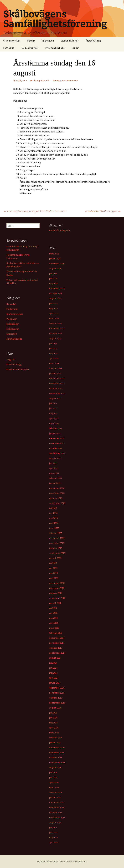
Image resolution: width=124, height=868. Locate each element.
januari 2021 (55, 483)
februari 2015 (56, 793)
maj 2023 (53, 353)
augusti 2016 (55, 708)
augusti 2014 (55, 822)
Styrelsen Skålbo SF (55, 48)
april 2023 (54, 358)
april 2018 (54, 623)
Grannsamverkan (12, 41)
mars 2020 (54, 528)
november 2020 (57, 493)
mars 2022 (54, 423)
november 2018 (57, 588)
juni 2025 (53, 279)
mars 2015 (54, 788)
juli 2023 (53, 343)
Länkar (75, 48)
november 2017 (57, 643)
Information (48, 41)
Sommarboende (14, 339)
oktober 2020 (56, 498)
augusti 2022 (55, 398)
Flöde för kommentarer (18, 369)
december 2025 (57, 264)
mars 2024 (54, 319)
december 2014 (57, 802)
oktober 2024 (56, 294)
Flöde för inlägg (14, 364)
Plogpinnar (12, 319)
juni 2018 (53, 613)
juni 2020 (53, 513)
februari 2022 (56, 428)
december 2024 (57, 289)
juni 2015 (53, 778)
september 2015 (57, 763)
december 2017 (57, 638)
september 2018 (57, 598)
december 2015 (57, 748)
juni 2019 (53, 568)
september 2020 (57, 503)
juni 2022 (53, 408)
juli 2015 (53, 773)
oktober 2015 (56, 758)
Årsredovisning (93, 41)
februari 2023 (56, 368)
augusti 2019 (55, 558)
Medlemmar (12, 309)
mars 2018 (54, 628)
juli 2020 (53, 508)
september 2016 (57, 703)
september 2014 (57, 817)
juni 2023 (53, 348)
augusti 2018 (55, 603)
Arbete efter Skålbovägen (103, 211)
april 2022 (54, 418)
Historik (31, 41)
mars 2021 (54, 473)
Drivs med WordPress (77, 861)
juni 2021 (53, 463)
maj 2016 (53, 723)
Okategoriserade (41, 80)
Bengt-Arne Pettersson (66, 80)
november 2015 (57, 753)
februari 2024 (56, 324)
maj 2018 (53, 618)
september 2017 (57, 653)
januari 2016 (55, 743)
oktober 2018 (56, 593)
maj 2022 (53, 413)
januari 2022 (55, 433)
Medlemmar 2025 (30, 48)
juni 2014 (53, 832)
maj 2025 (53, 284)
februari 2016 (56, 738)
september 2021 (57, 453)
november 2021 (57, 443)
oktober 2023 (56, 333)
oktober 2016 (56, 698)
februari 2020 (56, 533)
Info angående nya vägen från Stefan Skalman (35, 211)
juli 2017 (53, 663)
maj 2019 (53, 573)
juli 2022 (53, 403)
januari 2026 (55, 259)
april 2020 (54, 523)
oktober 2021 (56, 448)
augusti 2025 (55, 269)
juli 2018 (53, 608)
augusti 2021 (55, 458)
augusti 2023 (55, 338)
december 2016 (57, 688)
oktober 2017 (56, 648)
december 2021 (57, 438)
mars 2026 (54, 254)
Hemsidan (11, 304)
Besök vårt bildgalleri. (60, 230)
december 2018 (57, 583)
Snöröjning (12, 334)
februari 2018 (56, 633)
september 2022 (57, 393)
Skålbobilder (13, 324)
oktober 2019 (56, 548)
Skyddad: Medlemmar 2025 (50, 861)
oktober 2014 (56, 812)
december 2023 (57, 328)
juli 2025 (53, 274)
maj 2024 (53, 309)
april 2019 (54, 578)
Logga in (10, 359)
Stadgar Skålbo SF (70, 41)
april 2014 (54, 842)
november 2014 (57, 807)
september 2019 (57, 553)
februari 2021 (56, 478)
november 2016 (57, 693)
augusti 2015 (55, 768)
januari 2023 (55, 373)
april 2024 (54, 314)
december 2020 (57, 488)
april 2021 (54, 468)
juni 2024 (53, 304)
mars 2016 (54, 733)
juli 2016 (53, 713)
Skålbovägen (13, 329)
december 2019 (57, 538)
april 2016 (54, 728)
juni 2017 (53, 668)
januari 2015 (55, 798)
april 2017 (54, 678)
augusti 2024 (55, 299)
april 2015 (54, 783)
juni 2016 (53, 718)
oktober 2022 (56, 388)
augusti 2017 (55, 658)
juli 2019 (53, 563)
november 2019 (57, 543)
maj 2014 (53, 837)
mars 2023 (54, 363)
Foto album (9, 48)
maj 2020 (53, 518)
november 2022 (57, 383)
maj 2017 (53, 673)
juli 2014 (53, 827)
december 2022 (57, 378)
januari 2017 (55, 683)
